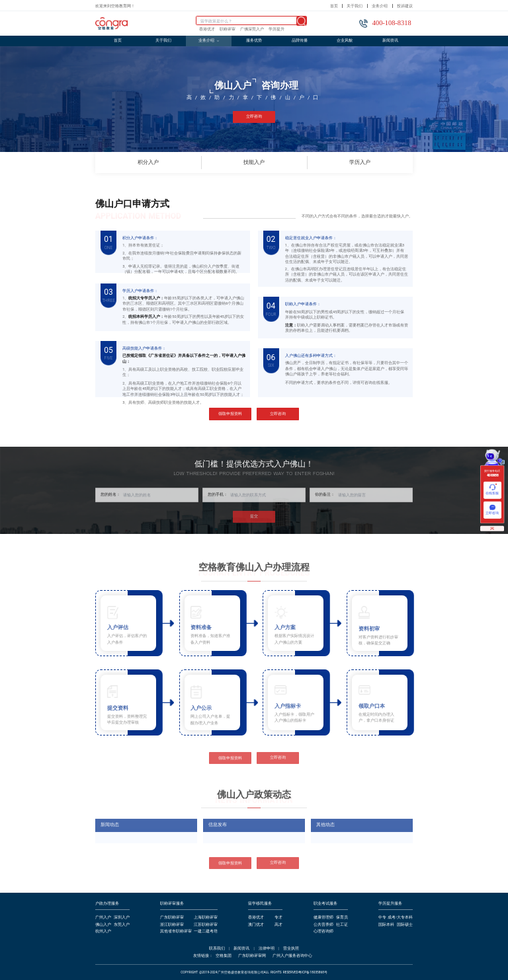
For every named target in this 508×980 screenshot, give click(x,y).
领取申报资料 (230, 414)
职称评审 (228, 29)
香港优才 (207, 29)
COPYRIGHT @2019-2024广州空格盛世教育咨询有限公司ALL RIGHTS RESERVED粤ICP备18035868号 (254, 972)
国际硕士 (405, 925)
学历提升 (276, 29)
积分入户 (169, 163)
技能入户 (275, 163)
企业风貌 (345, 40)
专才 (278, 918)
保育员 (342, 918)
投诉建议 (405, 6)
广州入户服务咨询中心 (292, 956)
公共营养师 (323, 925)
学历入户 (360, 163)
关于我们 (355, 6)
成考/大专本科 (400, 918)
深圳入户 (122, 918)
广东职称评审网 (252, 956)
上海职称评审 (206, 918)
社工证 (342, 925)
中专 (382, 918)
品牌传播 (300, 40)
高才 (278, 925)
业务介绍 (380, 6)
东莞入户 (122, 925)
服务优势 (254, 40)
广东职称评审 (172, 918)
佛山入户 (103, 925)
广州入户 (103, 918)
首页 (334, 6)
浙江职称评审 (172, 925)
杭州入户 (103, 931)
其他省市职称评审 (176, 931)
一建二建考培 (206, 931)
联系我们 (217, 949)
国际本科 (386, 925)
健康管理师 (323, 918)
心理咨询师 (323, 931)
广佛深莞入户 (252, 29)
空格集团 (224, 956)
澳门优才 (256, 925)
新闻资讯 (390, 40)
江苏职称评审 (206, 925)
